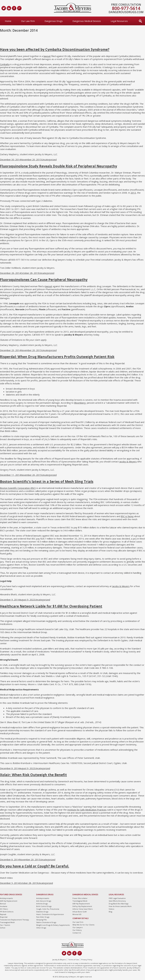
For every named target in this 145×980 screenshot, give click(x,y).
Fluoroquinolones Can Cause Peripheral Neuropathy (44, 280)
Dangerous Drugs (54, 21)
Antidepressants (6, 898)
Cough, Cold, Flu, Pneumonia (48, 909)
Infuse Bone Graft (80, 912)
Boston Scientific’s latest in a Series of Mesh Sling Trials (47, 482)
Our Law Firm (28, 21)
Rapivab (3, 914)
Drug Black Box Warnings (119, 904)
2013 (133, 193)
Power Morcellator (80, 898)
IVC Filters (4, 909)
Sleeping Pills (41, 920)
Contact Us (77, 933)
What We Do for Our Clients (83, 925)
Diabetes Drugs (42, 912)
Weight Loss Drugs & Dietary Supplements (53, 925)
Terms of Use (74, 960)
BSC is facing (127, 516)
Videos (111, 909)
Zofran (3, 928)
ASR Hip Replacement (9, 901)
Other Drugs (41, 928)
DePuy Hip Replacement (82, 906)
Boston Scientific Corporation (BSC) (18, 488)
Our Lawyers (78, 927)
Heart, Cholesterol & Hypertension (50, 914)
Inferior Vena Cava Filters (83, 909)
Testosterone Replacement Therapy (14, 920)
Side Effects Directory (117, 901)
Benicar (3, 904)
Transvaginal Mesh (7, 922)
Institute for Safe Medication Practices (87, 810)
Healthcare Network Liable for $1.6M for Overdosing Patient (51, 606)
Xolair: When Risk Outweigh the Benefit (33, 775)
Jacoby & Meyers (128, 462)
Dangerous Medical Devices (87, 21)
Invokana (4, 906)
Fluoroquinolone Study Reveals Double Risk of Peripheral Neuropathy (59, 166)
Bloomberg (80, 403)
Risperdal (4, 917)
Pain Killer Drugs (43, 917)
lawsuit (47, 56)
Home (8, 21)
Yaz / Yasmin (5, 925)
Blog (110, 912)
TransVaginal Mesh (80, 901)
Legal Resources (119, 21)
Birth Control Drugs (44, 906)
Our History (77, 930)
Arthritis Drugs (42, 904)
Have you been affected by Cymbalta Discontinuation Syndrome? (55, 49)
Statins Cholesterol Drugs (46, 922)
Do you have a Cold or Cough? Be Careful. (35, 866)
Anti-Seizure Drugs (44, 901)
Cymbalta (5, 64)
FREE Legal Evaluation (117, 898)
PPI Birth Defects (7, 912)
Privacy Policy (87, 960)
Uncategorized (49, 159)
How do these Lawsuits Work (120, 906)
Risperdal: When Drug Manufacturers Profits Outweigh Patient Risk (57, 357)
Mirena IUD (77, 914)
